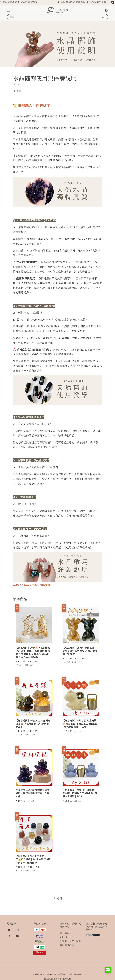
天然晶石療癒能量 (40, 585)
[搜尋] (103, 17)
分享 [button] (17, 91)
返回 (57, 898)
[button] (9, 10)
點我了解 (21, 585)
